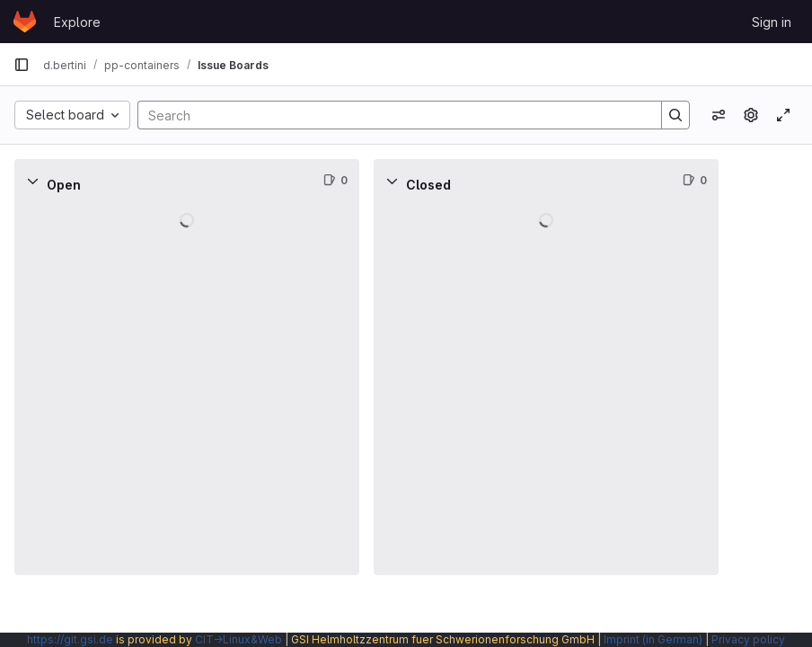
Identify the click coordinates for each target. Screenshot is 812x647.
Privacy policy (748, 639)
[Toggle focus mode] (783, 115)
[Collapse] (32, 181)
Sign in (772, 22)
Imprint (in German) (653, 639)
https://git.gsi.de (70, 639)
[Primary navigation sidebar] (22, 65)
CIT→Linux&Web (238, 639)
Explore (77, 22)
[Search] (391, 115)
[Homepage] (25, 22)
